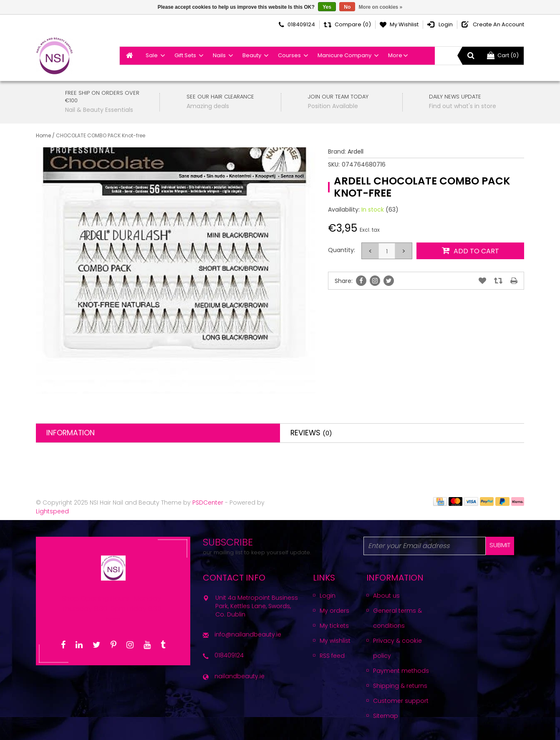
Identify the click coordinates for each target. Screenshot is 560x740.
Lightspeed (52, 511)
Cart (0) (503, 55)
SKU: (334, 164)
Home (43, 135)
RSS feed (332, 656)
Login (328, 596)
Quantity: (342, 250)
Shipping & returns (400, 686)
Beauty (252, 55)
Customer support (401, 701)
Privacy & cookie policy (397, 648)
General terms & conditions (397, 618)
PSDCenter (208, 503)
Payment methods (401, 671)
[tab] (158, 433)
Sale (152, 55)
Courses (289, 55)
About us (386, 596)
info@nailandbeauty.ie (248, 634)
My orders (334, 611)
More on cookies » (381, 7)
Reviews (311, 433)
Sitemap (386, 716)
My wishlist (335, 641)
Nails (219, 55)
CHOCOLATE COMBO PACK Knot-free (101, 135)
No (347, 7)
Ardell (356, 152)
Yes (327, 7)
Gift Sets (185, 55)
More (395, 55)
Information (71, 433)
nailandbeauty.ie (240, 676)
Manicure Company (344, 55)
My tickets (334, 626)
